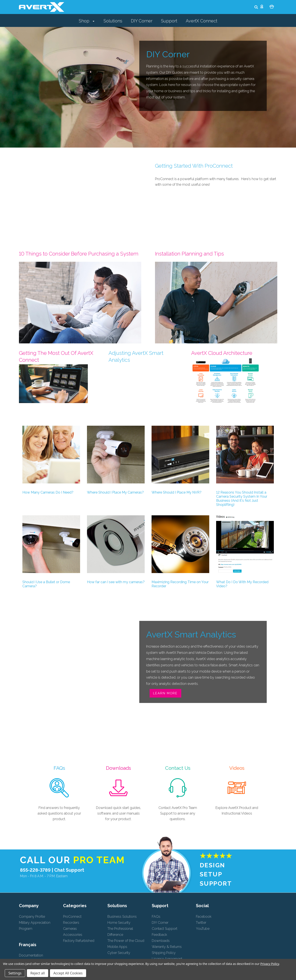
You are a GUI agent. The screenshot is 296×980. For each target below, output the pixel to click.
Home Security (119, 923)
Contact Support (165, 929)
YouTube (203, 929)
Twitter (201, 923)
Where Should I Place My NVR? (177, 492)
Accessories (73, 935)
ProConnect (72, 917)
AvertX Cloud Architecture (222, 353)
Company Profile (32, 917)
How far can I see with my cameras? (116, 582)
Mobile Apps (117, 947)
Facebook (204, 917)
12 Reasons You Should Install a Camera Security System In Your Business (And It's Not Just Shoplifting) (242, 499)
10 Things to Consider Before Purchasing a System (79, 254)
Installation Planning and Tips (189, 254)
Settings (15, 973)
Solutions (113, 21)
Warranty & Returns (167, 947)
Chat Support (69, 870)
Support (169, 21)
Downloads (161, 941)
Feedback (159, 935)
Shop (87, 21)
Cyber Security (119, 953)
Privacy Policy (270, 964)
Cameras (70, 929)
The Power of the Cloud (126, 941)
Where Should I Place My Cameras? (115, 492)
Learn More (165, 693)
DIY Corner (142, 21)
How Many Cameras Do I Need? (48, 492)
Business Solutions (122, 917)
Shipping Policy (164, 953)
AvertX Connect (201, 21)
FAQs (156, 917)
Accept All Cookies (68, 973)
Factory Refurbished (79, 941)
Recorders (71, 923)
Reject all (38, 973)
